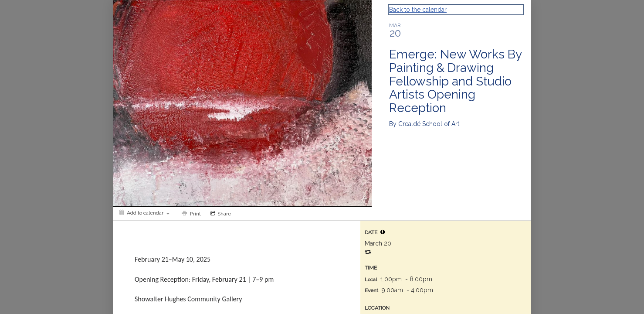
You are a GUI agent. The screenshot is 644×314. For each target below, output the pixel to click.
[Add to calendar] (144, 213)
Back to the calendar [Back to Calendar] (418, 10)
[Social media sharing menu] (220, 214)
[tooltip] (383, 232)
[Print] (190, 214)
